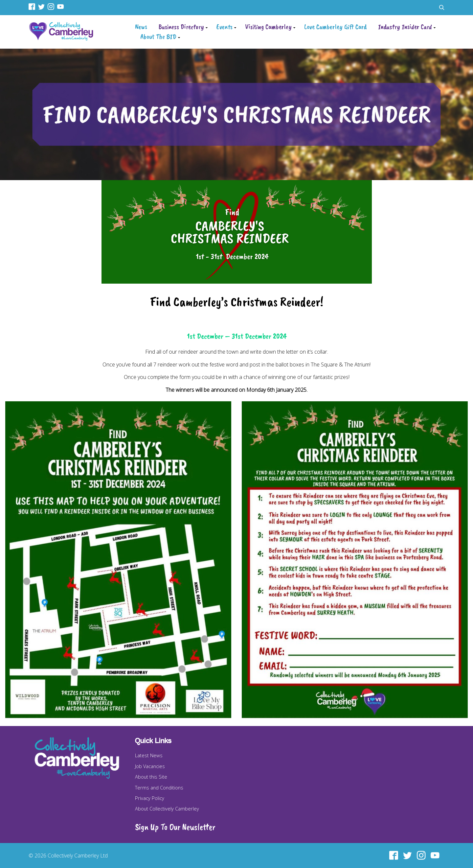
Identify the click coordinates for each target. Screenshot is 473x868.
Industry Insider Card (405, 27)
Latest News (149, 755)
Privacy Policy (150, 798)
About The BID (158, 36)
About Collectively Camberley (167, 809)
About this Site (151, 777)
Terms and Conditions (159, 787)
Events (225, 27)
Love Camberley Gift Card (335, 27)
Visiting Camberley (268, 27)
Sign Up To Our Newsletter (175, 827)
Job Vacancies (150, 766)
